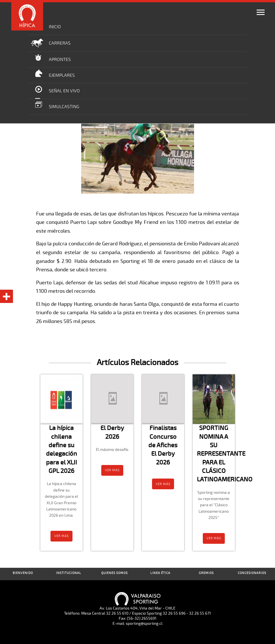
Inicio (55, 27)
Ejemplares (62, 75)
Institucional (69, 573)
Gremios (206, 573)
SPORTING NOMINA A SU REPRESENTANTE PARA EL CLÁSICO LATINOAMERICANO (225, 454)
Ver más (61, 536)
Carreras (60, 43)
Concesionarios (252, 573)
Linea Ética (160, 573)
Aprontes (60, 60)
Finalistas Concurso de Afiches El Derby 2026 (163, 445)
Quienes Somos (115, 573)
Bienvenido (23, 573)
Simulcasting (64, 107)
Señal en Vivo (64, 91)
